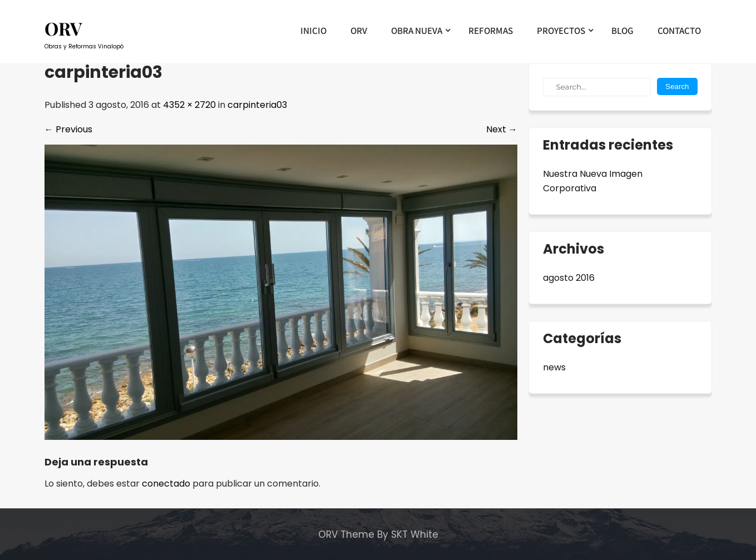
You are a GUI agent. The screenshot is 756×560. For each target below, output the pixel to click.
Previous (68, 129)
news (554, 367)
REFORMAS (491, 31)
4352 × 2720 (189, 105)
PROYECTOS (561, 31)
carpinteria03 (257, 105)
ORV (359, 31)
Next (502, 129)
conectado (166, 484)
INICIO (313, 31)
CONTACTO (679, 31)
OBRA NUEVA (417, 31)
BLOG (622, 31)
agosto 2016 (569, 278)
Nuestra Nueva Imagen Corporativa (593, 181)
